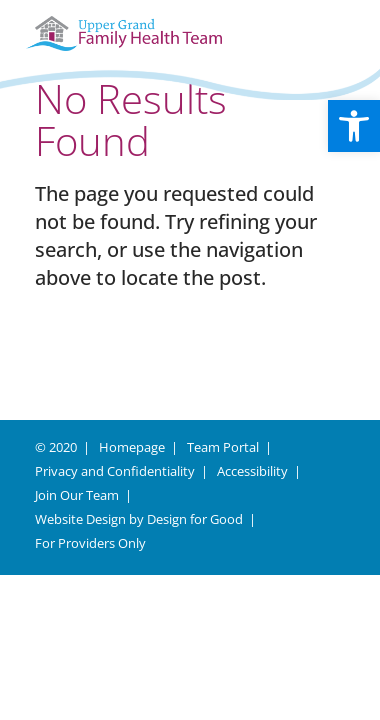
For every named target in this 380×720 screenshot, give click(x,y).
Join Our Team (77, 495)
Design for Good (195, 519)
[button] (354, 126)
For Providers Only (90, 543)
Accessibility (252, 471)
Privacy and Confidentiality (115, 471)
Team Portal (223, 447)
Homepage (132, 447)
